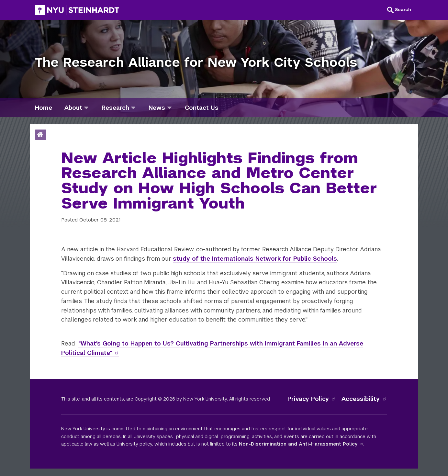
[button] (399, 10)
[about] (86, 108)
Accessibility (364, 399)
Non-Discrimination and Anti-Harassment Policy (301, 444)
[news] (169, 108)
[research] (133, 108)
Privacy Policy (312, 399)
